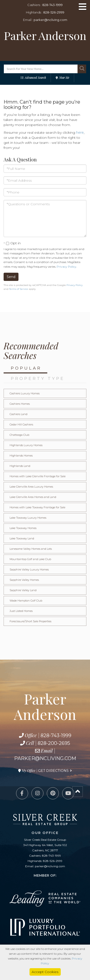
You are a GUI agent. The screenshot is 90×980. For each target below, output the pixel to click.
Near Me (64, 78)
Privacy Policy (66, 267)
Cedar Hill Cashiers (21, 424)
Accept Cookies (45, 972)
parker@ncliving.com (50, 20)
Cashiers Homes (20, 404)
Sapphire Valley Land (23, 590)
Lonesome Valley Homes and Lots (31, 549)
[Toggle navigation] (83, 7)
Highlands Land (20, 466)
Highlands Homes (21, 456)
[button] (82, 69)
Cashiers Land (18, 414)
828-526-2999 (54, 12)
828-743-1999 (52, 5)
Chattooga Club (19, 435)
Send (11, 277)
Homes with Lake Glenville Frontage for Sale (38, 476)
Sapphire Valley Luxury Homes (29, 569)
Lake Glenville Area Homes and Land (33, 497)
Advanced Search (35, 78)
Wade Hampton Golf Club (26, 601)
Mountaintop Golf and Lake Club (30, 559)
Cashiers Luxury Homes (25, 393)
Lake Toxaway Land (22, 538)
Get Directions (53, 771)
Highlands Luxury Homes (26, 445)
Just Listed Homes (21, 611)
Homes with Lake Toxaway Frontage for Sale (37, 507)
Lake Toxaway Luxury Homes (28, 518)
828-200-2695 (54, 743)
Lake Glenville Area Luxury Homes (31, 487)
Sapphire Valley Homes (24, 580)
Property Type (38, 378)
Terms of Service (19, 289)
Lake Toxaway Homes (23, 528)
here (80, 132)
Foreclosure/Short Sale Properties (30, 621)
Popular (26, 368)
